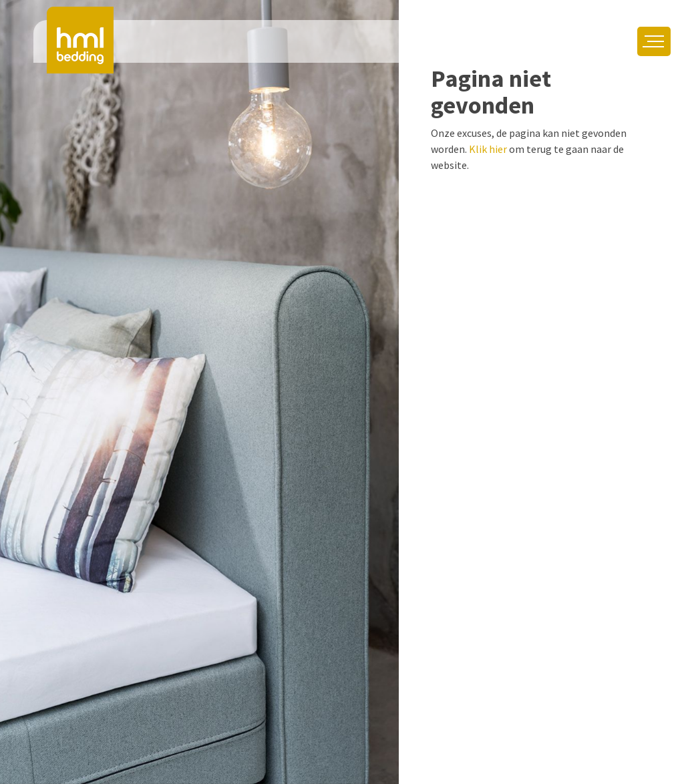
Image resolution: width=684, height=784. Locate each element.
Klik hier (488, 149)
